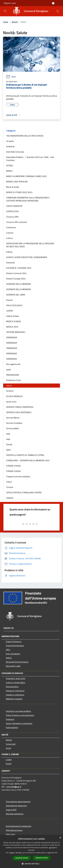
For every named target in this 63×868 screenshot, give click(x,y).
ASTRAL (10, 166)
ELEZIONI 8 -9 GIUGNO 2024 (19, 268)
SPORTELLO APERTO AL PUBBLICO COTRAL (25, 455)
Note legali (10, 834)
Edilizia (9, 252)
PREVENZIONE (13, 375)
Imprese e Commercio (15, 691)
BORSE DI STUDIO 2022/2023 (19, 192)
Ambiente (10, 146)
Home (6, 22)
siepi (8, 434)
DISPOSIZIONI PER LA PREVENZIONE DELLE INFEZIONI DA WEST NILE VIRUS (30, 245)
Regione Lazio (10, 3)
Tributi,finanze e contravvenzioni (20, 715)
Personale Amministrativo (17, 662)
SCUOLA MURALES (14, 396)
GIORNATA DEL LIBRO (16, 295)
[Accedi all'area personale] (53, 3)
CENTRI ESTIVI (12, 211)
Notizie (9, 740)
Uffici (8, 650)
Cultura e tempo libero (15, 682)
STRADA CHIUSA (13, 466)
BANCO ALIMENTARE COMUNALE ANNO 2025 (26, 176)
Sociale (9, 444)
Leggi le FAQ (11, 810)
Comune (10, 233)
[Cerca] (58, 11)
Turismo (10, 487)
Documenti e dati (13, 666)
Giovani (9, 300)
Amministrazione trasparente (19, 826)
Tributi (9, 482)
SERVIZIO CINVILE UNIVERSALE (20, 407)
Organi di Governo (14, 641)
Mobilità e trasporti (14, 699)
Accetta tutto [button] (22, 858)
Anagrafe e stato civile (15, 678)
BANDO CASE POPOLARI (17, 182)
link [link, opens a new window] (56, 853)
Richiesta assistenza (15, 814)
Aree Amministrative (15, 646)
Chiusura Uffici (13, 217)
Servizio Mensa (13, 418)
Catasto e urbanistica (15, 695)
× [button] (60, 838)
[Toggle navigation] (5, 11)
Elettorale (10, 263)
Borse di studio (13, 187)
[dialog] (31, 852)
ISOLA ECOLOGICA (14, 305)
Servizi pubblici (13, 428)
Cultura (9, 238)
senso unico (11, 402)
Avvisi (11, 77)
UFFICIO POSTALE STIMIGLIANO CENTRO (24, 493)
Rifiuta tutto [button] (42, 858)
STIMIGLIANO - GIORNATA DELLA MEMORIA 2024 (28, 460)
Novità (15, 22)
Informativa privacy (14, 830)
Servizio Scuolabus (14, 423)
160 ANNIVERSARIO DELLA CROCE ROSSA (25, 136)
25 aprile (10, 141)
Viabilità (10, 498)
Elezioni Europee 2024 (16, 279)
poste (9, 370)
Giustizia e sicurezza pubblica (18, 711)
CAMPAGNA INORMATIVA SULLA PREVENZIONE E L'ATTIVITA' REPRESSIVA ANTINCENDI (28, 199)
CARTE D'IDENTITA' (14, 206)
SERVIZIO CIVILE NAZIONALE (19, 412)
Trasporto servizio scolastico (18, 476)
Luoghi (9, 760)
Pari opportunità (13, 364)
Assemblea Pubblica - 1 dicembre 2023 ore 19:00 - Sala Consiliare (30, 159)
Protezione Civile (13, 380)
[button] (32, 864)
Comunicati (11, 744)
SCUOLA (10, 391)
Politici (9, 658)
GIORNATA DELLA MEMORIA (19, 284)
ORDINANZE (12, 353)
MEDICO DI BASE (14, 321)
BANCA (9, 171)
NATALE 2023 (12, 327)
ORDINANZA (12, 337)
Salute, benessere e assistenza (19, 723)
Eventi (9, 764)
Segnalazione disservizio (16, 806)
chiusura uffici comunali (17, 222)
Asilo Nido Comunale (15, 152)
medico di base (12, 316)
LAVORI (10, 311)
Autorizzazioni (12, 727)
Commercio (11, 227)
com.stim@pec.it (14, 787)
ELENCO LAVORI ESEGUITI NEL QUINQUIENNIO (27, 257)
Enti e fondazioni (13, 654)
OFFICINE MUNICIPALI (16, 332)
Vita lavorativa (12, 687)
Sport (9, 450)
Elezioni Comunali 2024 (16, 273)
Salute (9, 386)
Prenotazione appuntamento (18, 802)
